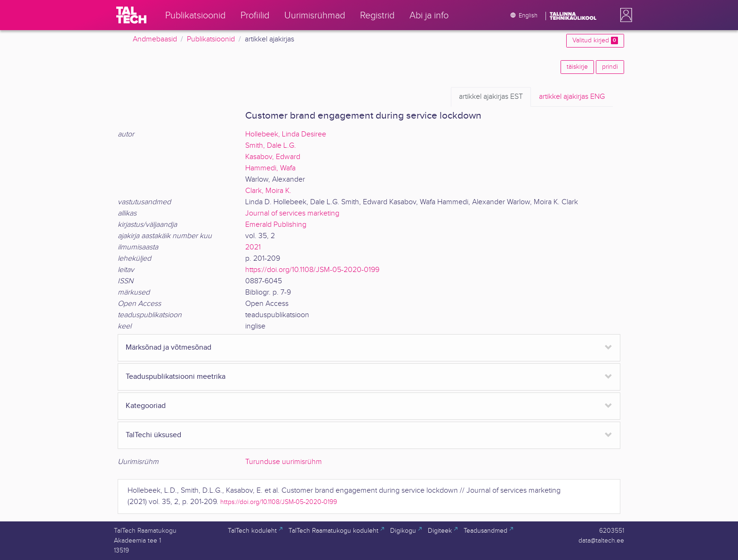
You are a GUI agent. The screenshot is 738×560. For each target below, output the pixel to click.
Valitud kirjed (595, 40)
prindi (610, 67)
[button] (624, 15)
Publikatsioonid (211, 39)
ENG (572, 97)
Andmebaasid (155, 39)
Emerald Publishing (276, 225)
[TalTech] (131, 15)
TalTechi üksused (153, 435)
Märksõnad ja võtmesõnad (168, 348)
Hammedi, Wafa (270, 168)
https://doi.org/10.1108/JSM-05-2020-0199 (312, 270)
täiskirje (577, 67)
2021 (253, 247)
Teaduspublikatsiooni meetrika (176, 377)
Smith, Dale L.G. (271, 146)
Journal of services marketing (292, 213)
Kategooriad (146, 406)
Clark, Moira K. (268, 191)
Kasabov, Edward (273, 157)
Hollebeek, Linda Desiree (286, 134)
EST (491, 97)
